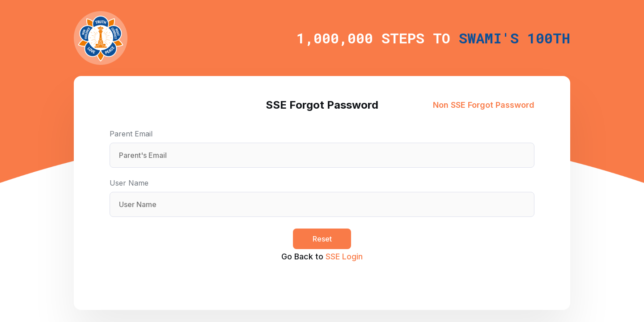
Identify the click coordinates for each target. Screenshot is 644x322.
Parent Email (131, 134)
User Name (129, 183)
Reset (322, 239)
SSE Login (344, 256)
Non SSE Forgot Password (484, 105)
